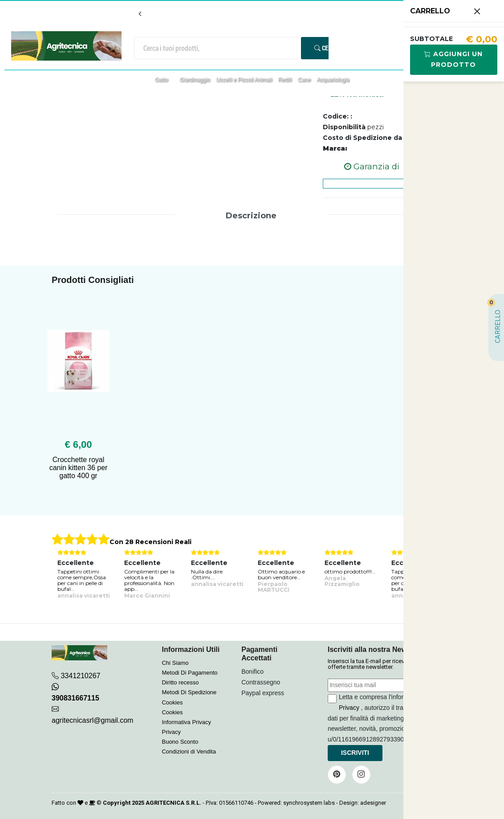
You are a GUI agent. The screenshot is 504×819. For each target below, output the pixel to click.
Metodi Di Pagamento (189, 673)
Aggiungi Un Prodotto (453, 59)
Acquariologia (333, 80)
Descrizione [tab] (251, 216)
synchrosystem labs (309, 803)
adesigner (373, 803)
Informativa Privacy (186, 722)
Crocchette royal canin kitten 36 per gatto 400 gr (79, 468)
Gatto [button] (162, 80)
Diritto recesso (180, 682)
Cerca (326, 48)
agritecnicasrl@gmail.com (92, 720)
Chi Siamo (175, 663)
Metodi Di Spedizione (189, 692)
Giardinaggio (195, 80)
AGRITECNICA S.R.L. (173, 803)
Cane (304, 80)
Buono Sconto (180, 742)
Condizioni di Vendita (189, 751)
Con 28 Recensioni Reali (150, 542)
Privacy (171, 732)
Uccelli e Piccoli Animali (244, 80)
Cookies (172, 702)
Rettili (285, 80)
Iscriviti (355, 753)
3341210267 (80, 676)
